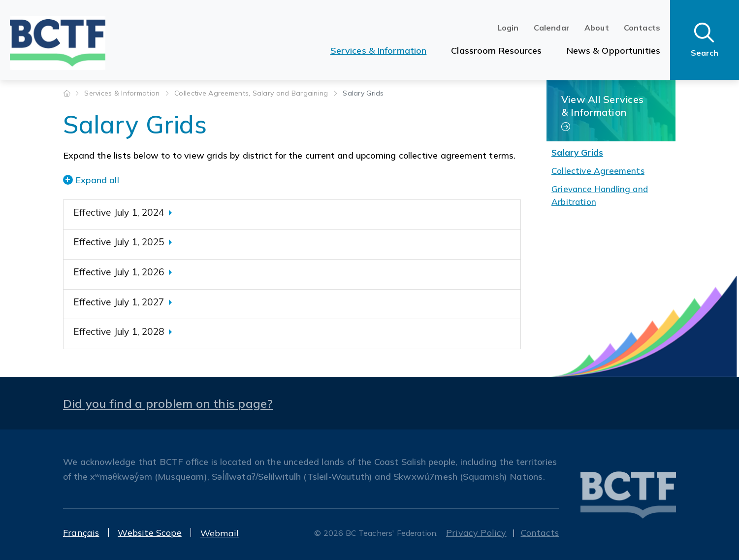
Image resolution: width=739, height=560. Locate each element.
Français (81, 533)
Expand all (97, 180)
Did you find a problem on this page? (168, 403)
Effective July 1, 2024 (119, 212)
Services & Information (379, 50)
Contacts (642, 28)
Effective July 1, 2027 (119, 302)
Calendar (552, 28)
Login (508, 28)
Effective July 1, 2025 (119, 242)
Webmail (220, 533)
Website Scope (149, 533)
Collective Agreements (598, 171)
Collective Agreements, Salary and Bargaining (252, 93)
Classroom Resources (496, 50)
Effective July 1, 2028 (119, 331)
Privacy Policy (476, 533)
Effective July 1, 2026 (119, 272)
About (597, 28)
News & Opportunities (613, 50)
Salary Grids (577, 152)
